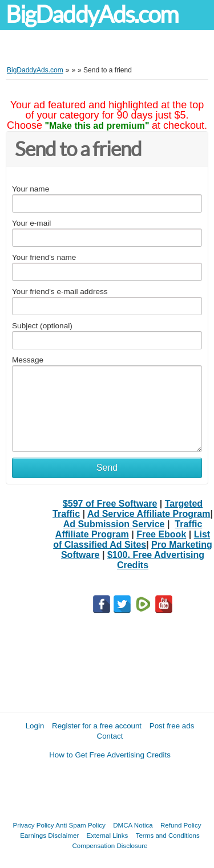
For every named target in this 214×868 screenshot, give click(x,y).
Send (107, 468)
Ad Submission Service (114, 524)
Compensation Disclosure (110, 845)
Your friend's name (44, 257)
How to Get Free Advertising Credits (110, 755)
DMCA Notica (133, 825)
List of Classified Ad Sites (132, 539)
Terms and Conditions (168, 835)
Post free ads (172, 726)
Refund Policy (181, 825)
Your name (31, 189)
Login (35, 726)
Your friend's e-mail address (60, 292)
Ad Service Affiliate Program (149, 514)
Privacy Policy (34, 825)
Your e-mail (31, 223)
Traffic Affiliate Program (129, 529)
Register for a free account (97, 726)
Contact (110, 736)
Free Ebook (161, 534)
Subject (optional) (42, 326)
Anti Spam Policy (80, 825)
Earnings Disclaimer (49, 835)
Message (28, 360)
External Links (108, 835)
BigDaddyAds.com (92, 15)
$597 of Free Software (110, 504)
